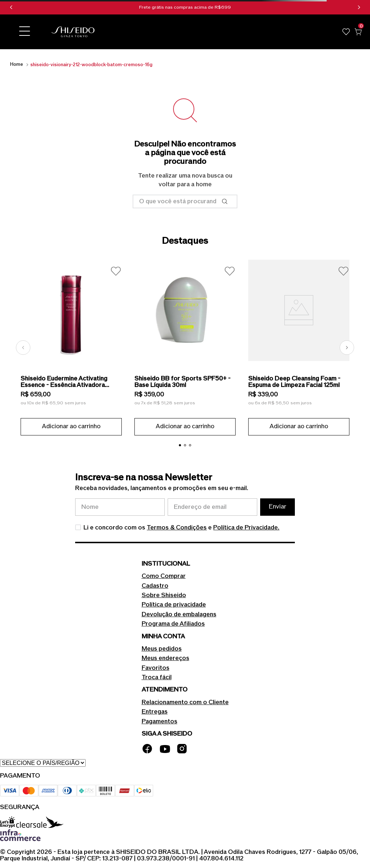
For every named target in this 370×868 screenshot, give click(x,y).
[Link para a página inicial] (17, 65)
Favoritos (156, 668)
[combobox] (185, 201)
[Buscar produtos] (226, 201)
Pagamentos (160, 722)
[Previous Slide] (11, 7)
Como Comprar (164, 576)
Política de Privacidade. (246, 528)
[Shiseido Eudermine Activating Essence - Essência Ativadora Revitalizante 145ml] (71, 347)
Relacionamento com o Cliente (185, 702)
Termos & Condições (177, 528)
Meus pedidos (162, 649)
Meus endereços (165, 658)
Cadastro (155, 586)
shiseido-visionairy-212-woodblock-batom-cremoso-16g (91, 65)
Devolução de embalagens (179, 614)
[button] (25, 32)
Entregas (155, 712)
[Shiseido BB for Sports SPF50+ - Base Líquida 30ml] (185, 347)
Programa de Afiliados (173, 624)
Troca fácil (157, 677)
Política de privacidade (174, 605)
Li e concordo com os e (181, 528)
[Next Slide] (359, 7)
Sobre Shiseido (164, 595)
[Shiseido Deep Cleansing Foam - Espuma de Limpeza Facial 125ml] (299, 347)
